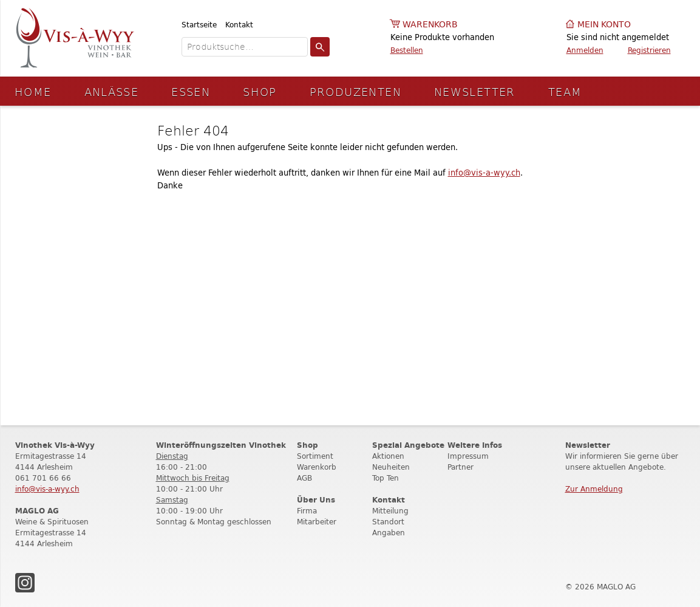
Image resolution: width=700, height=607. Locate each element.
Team (565, 91)
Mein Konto (604, 25)
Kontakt (239, 25)
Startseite (199, 25)
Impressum (468, 456)
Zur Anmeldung (594, 489)
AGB (304, 478)
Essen (191, 91)
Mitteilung (390, 511)
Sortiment (315, 456)
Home (33, 91)
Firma (307, 511)
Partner (460, 467)
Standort (388, 522)
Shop (260, 91)
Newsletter (475, 91)
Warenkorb (430, 25)
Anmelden (585, 50)
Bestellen (407, 50)
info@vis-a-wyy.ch (484, 173)
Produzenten (355, 91)
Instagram (25, 583)
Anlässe (112, 91)
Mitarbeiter (317, 522)
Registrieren (649, 50)
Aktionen (388, 456)
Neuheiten (391, 467)
